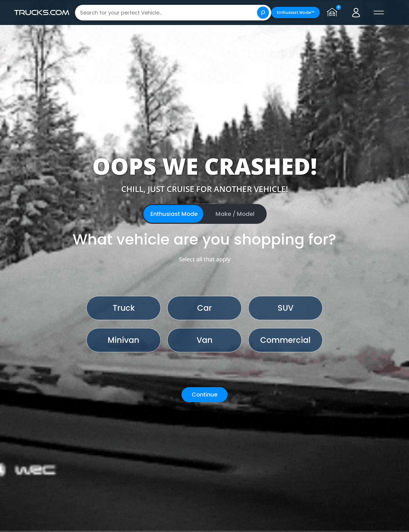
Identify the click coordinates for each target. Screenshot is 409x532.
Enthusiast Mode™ (296, 12)
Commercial (285, 340)
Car (204, 308)
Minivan (123, 340)
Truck (124, 308)
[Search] (263, 12)
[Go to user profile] (356, 12)
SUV (285, 308)
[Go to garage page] (333, 12)
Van (204, 340)
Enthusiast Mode (174, 214)
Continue (205, 395)
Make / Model (235, 214)
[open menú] (379, 12)
